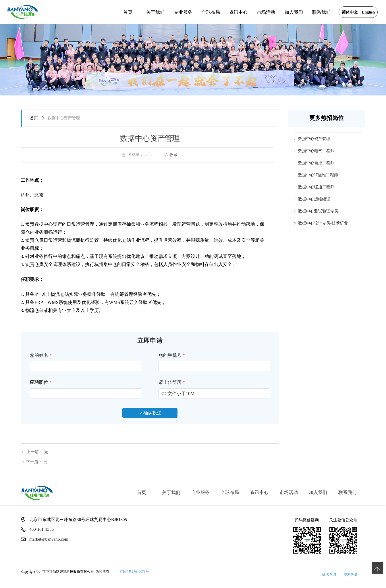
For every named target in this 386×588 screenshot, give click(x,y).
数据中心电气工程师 (316, 154)
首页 (34, 118)
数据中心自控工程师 (316, 166)
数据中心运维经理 (314, 203)
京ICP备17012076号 (134, 572)
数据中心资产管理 (314, 142)
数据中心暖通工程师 (316, 190)
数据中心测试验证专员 (318, 215)
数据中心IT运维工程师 (318, 178)
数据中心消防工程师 (316, 130)
